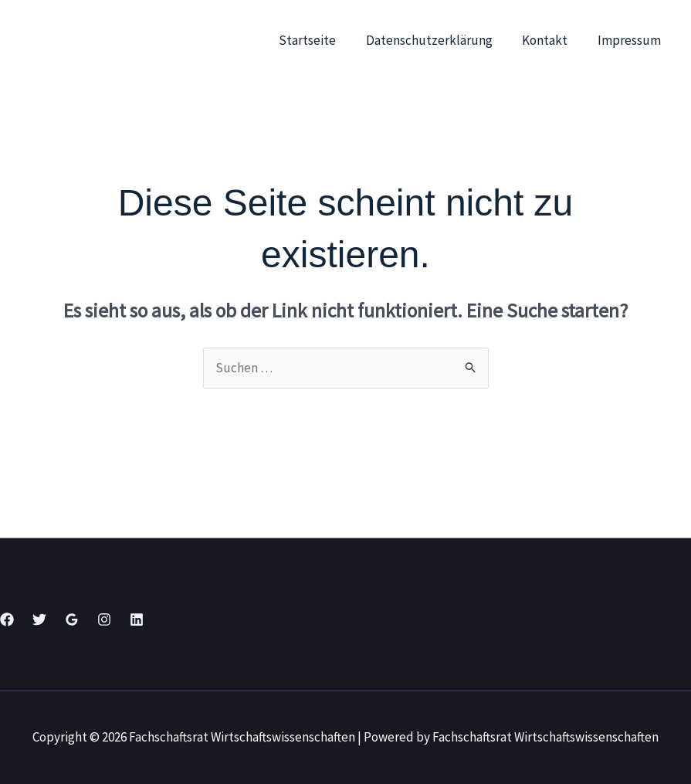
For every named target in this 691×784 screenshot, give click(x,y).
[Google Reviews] (72, 619)
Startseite (320, 40)
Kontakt (550, 40)
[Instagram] (104, 619)
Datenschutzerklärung (438, 40)
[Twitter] (39, 619)
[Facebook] (7, 619)
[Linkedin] (137, 619)
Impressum (631, 40)
